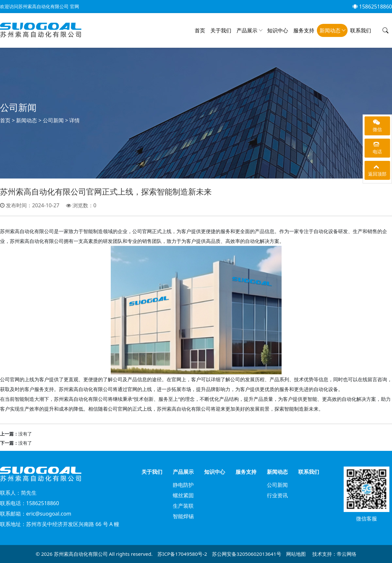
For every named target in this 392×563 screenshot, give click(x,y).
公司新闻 (53, 120)
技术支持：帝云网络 (334, 554)
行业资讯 (277, 495)
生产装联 (183, 506)
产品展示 (247, 30)
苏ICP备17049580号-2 (182, 554)
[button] (385, 31)
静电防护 (183, 485)
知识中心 (278, 30)
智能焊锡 (183, 516)
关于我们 (221, 30)
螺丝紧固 (183, 495)
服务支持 (304, 30)
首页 (200, 30)
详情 (74, 120)
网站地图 (296, 554)
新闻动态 (330, 30)
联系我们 (361, 30)
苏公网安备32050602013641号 (247, 554)
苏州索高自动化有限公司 (82, 554)
